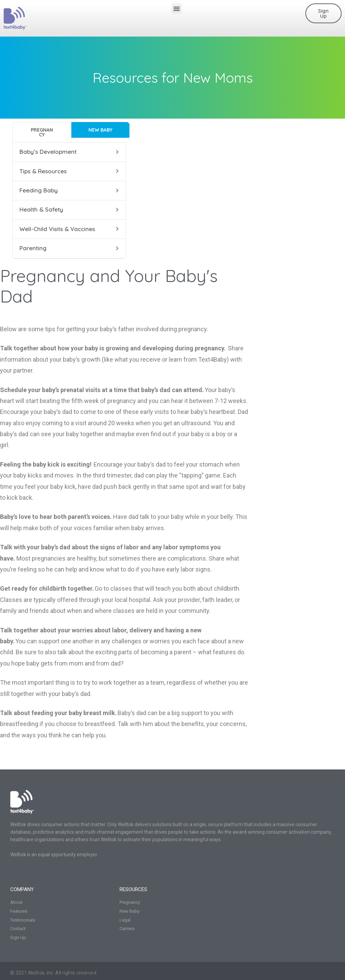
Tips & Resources (43, 171)
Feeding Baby (39, 190)
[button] (177, 9)
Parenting (33, 248)
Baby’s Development (48, 152)
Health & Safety (41, 209)
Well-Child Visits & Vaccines (57, 229)
